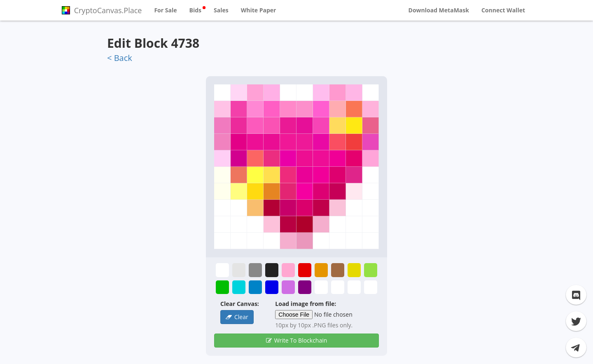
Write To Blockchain (301, 340)
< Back (120, 58)
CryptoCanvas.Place (102, 10)
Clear (241, 317)
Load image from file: (306, 304)
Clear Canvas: (240, 304)
